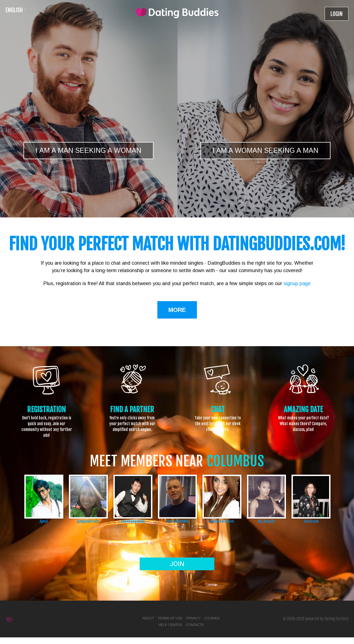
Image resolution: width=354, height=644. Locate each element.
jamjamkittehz (88, 521)
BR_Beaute (266, 521)
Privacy (193, 618)
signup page (297, 283)
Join (177, 564)
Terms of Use (170, 618)
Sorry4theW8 (177, 521)
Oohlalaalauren (222, 521)
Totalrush (311, 521)
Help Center (170, 625)
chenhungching (133, 521)
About (148, 618)
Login (337, 14)
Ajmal (44, 521)
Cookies (212, 618)
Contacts (195, 625)
